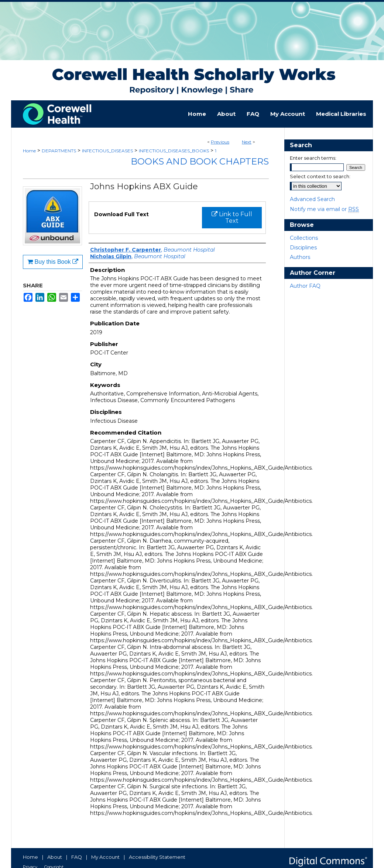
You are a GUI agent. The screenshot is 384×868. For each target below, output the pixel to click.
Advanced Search (312, 199)
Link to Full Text (232, 217)
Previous (220, 142)
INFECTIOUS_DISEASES (107, 151)
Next (247, 142)
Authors (300, 257)
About (55, 857)
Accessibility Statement (157, 857)
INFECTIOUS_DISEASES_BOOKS (174, 151)
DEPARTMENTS (59, 151)
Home (29, 151)
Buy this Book (53, 262)
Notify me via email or (324, 209)
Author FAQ (305, 286)
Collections (304, 238)
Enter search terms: (313, 158)
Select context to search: (320, 176)
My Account (105, 857)
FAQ (77, 857)
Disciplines (303, 248)
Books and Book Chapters (200, 161)
